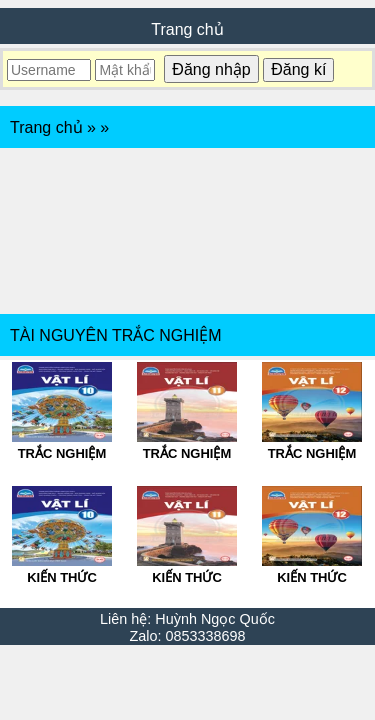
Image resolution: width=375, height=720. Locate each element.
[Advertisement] (187, 231)
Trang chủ (187, 29)
